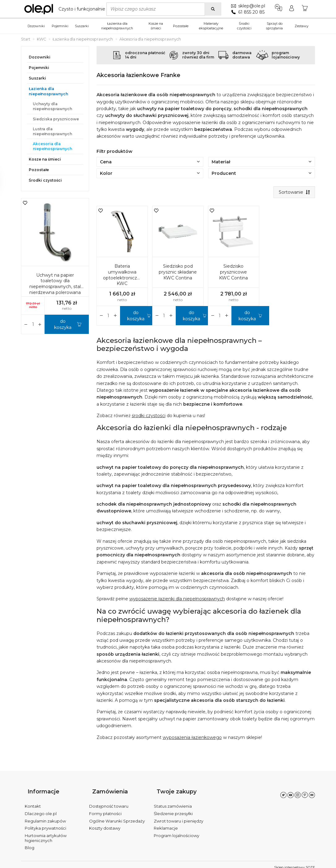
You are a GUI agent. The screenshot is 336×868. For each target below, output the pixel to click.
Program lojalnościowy (177, 830)
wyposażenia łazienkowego (192, 739)
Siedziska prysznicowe (56, 119)
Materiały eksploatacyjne (211, 26)
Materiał (262, 162)
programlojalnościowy (286, 55)
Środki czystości (244, 26)
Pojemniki (60, 26)
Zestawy (302, 26)
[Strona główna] (66, 9)
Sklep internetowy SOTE (295, 862)
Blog (30, 842)
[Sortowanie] (293, 193)
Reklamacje (166, 823)
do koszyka (136, 317)
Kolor (150, 173)
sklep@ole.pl (250, 6)
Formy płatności (105, 808)
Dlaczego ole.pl (41, 808)
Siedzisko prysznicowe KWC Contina (233, 273)
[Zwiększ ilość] (101, 317)
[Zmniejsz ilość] (115, 317)
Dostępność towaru (109, 801)
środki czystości (149, 417)
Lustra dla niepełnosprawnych (52, 131)
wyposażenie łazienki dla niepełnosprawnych (177, 600)
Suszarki (82, 26)
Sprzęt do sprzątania (274, 26)
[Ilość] (108, 317)
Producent (262, 173)
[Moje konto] (291, 9)
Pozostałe (181, 26)
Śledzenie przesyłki (173, 808)
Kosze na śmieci (156, 26)
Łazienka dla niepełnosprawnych (117, 26)
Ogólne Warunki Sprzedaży (117, 815)
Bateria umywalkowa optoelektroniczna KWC (123, 276)
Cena (150, 162)
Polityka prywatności (45, 823)
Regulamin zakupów (45, 815)
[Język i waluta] (277, 9)
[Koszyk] (304, 9)
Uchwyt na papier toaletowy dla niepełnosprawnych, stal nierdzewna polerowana (55, 284)
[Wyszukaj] (211, 9)
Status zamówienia (173, 801)
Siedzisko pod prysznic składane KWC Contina (178, 273)
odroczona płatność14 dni (145, 55)
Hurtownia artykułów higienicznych (46, 832)
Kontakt (33, 801)
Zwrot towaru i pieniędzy (179, 815)
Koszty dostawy (105, 823)
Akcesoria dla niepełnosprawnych (52, 146)
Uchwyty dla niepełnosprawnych (52, 106)
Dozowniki (36, 26)
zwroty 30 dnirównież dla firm (198, 55)
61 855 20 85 (250, 12)
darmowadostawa (242, 55)
